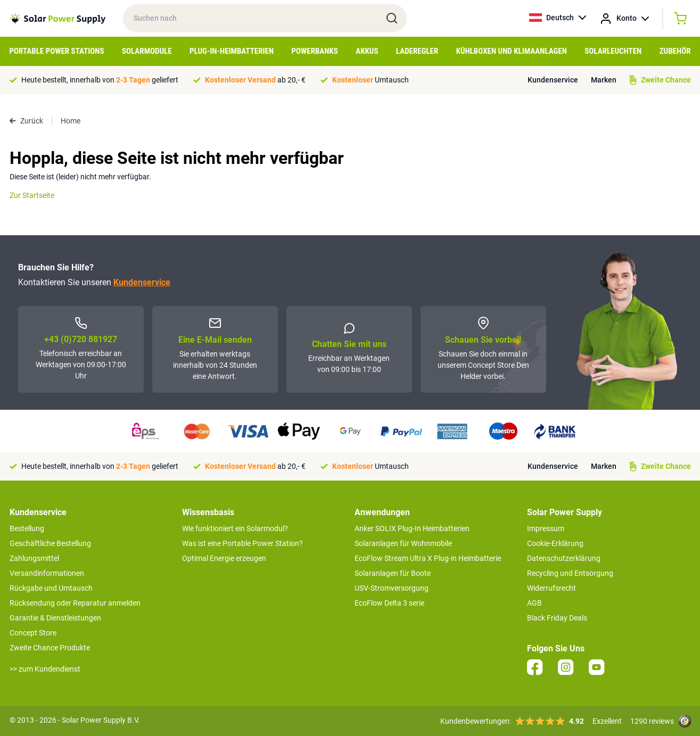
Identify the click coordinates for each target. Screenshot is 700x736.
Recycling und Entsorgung (570, 573)
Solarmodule (147, 51)
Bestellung (27, 528)
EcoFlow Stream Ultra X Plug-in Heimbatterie (428, 558)
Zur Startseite (32, 195)
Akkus (367, 51)
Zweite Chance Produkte (50, 648)
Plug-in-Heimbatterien (232, 51)
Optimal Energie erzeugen (224, 558)
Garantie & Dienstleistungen (55, 618)
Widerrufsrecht (551, 588)
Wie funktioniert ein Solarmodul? (235, 528)
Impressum (546, 528)
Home (71, 121)
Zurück (26, 121)
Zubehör (675, 51)
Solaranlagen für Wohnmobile (403, 543)
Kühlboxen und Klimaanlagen (512, 51)
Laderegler (417, 51)
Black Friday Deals (557, 618)
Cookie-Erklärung (555, 543)
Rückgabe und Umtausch (51, 588)
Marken (604, 80)
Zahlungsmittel (34, 558)
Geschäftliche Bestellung (50, 543)
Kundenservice (553, 80)
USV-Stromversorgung (392, 588)
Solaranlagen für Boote (393, 573)
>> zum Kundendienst (45, 669)
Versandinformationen (47, 573)
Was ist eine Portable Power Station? (242, 543)
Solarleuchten (613, 51)
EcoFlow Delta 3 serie (389, 603)
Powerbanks (314, 51)
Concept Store (33, 633)
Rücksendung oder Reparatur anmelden (75, 603)
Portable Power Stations (57, 51)
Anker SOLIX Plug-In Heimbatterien (412, 528)
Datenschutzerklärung (564, 558)
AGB (534, 603)
